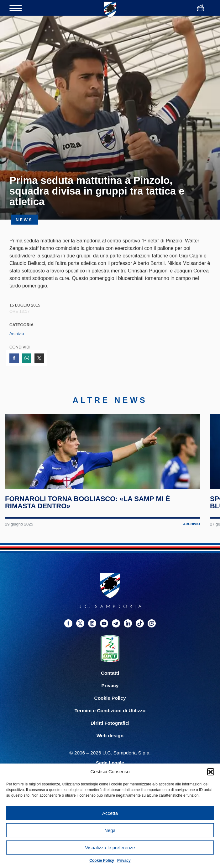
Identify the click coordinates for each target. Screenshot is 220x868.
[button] (211, 772)
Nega (110, 830)
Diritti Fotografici (110, 749)
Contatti (110, 699)
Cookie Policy (102, 860)
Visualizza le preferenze (110, 848)
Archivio (17, 334)
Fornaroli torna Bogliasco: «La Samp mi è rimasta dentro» (90, 529)
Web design (110, 762)
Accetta (110, 813)
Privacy (124, 860)
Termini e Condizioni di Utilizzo (110, 737)
